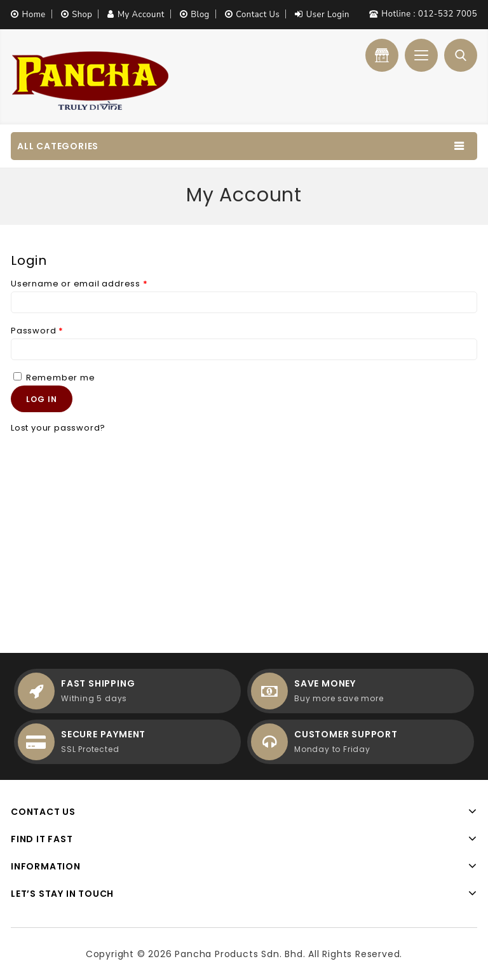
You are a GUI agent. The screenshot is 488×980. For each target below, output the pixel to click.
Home (34, 15)
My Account (141, 15)
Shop (82, 15)
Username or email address (79, 284)
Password (37, 331)
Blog (200, 15)
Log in (42, 399)
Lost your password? (58, 428)
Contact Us (258, 15)
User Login (328, 15)
